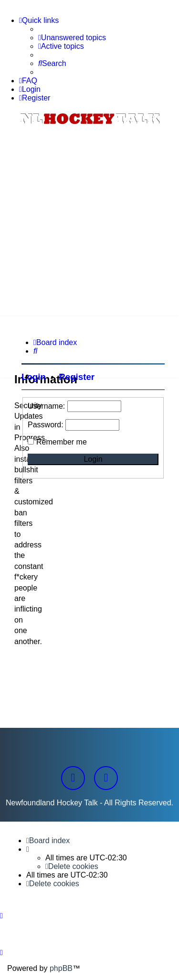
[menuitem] (72, 38)
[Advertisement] (89, 222)
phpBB (61, 968)
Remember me (62, 442)
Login (34, 377)
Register (77, 377)
